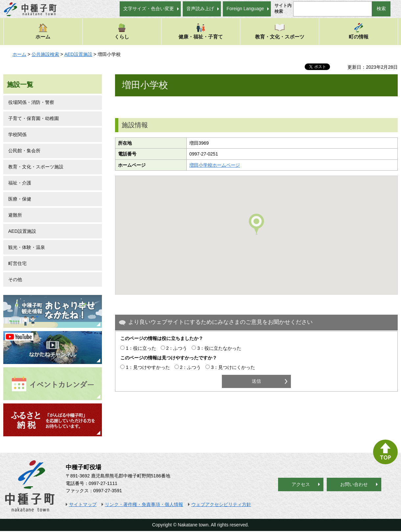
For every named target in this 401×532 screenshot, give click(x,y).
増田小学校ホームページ (215, 165)
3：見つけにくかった (233, 367)
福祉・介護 (20, 183)
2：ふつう (177, 348)
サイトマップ (83, 504)
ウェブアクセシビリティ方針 (221, 504)
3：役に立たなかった (219, 348)
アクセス (301, 484)
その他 (15, 279)
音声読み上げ (200, 9)
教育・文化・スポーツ (280, 31)
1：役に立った (141, 348)
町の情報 (359, 31)
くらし (122, 31)
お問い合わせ (354, 484)
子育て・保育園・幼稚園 (34, 118)
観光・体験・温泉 (27, 247)
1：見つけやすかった (148, 367)
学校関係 (17, 134)
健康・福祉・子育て (201, 31)
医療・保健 (20, 199)
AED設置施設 (78, 54)
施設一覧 (20, 85)
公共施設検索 (45, 54)
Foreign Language (245, 9)
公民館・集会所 (24, 151)
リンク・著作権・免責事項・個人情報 (144, 504)
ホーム (43, 31)
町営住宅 (17, 263)
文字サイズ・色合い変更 (149, 9)
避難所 (15, 215)
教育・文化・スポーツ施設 (36, 167)
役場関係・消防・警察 (31, 102)
